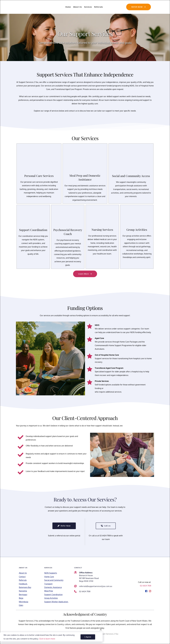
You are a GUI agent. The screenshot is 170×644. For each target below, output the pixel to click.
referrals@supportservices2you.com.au (96, 586)
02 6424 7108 (85, 591)
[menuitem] (68, 7)
